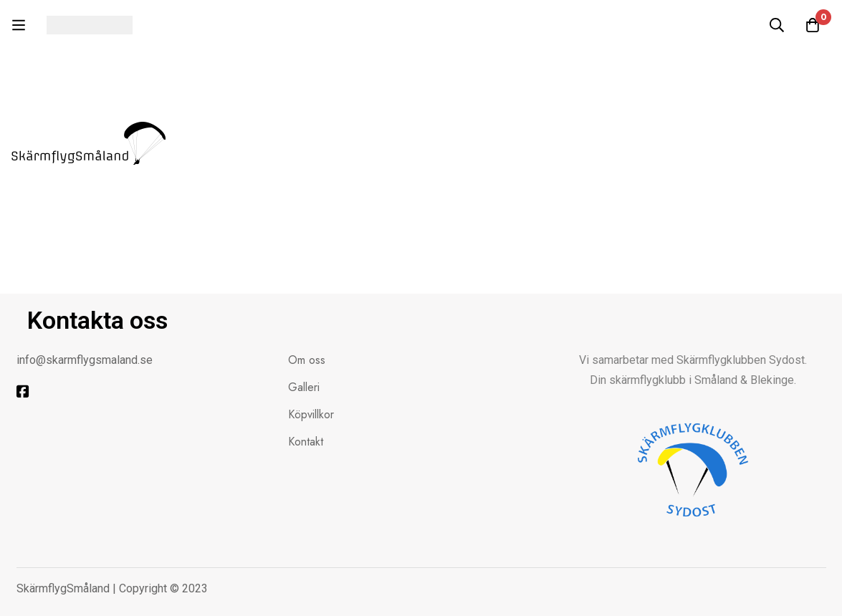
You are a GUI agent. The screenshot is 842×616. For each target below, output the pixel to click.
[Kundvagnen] (813, 25)
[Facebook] (23, 392)
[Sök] (777, 25)
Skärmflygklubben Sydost (741, 360)
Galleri (304, 387)
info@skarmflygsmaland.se (85, 360)
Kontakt (306, 442)
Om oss (307, 360)
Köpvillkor (311, 414)
